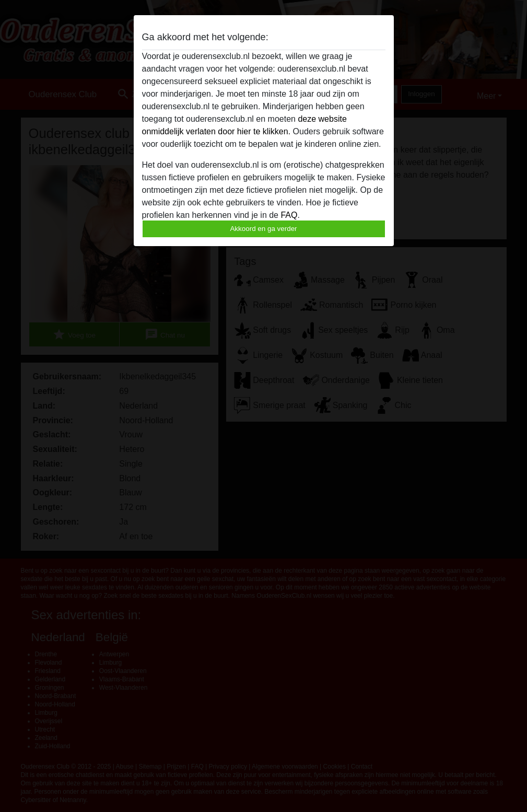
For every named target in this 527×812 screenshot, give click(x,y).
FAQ (289, 215)
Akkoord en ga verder (263, 229)
